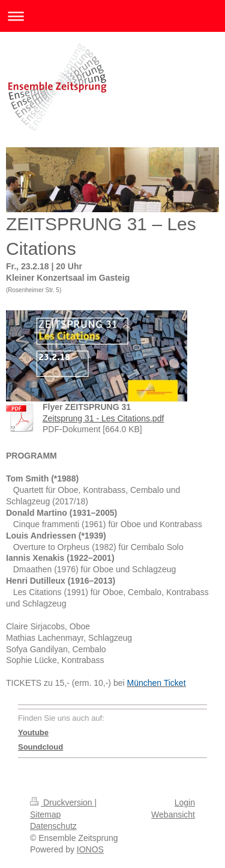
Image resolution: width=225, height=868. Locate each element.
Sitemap (45, 815)
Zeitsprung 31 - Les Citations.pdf (103, 418)
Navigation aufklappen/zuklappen (112, 16)
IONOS (90, 849)
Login (185, 802)
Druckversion (62, 802)
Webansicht (173, 815)
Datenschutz (53, 826)
